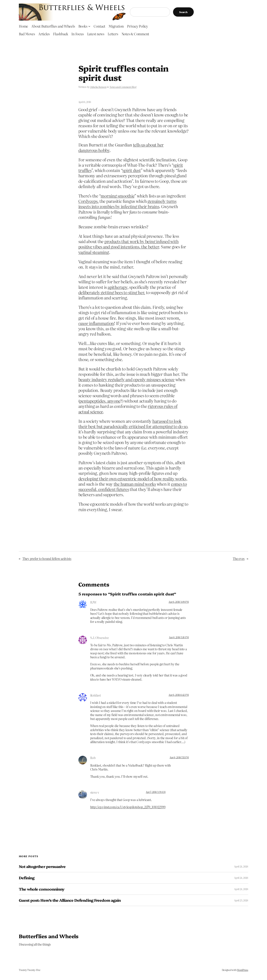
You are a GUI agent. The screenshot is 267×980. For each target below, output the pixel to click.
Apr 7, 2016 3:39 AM (156, 792)
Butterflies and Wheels (49, 936)
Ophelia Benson (98, 87)
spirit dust (131, 170)
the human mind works (135, 484)
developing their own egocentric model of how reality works (132, 479)
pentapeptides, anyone (100, 401)
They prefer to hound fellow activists (47, 559)
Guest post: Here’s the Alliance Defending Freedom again (70, 900)
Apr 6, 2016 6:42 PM (179, 695)
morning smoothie (117, 196)
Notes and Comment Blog (123, 87)
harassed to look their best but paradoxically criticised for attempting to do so (133, 424)
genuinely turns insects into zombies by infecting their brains (127, 204)
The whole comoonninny (42, 889)
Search (183, 12)
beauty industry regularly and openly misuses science (127, 379)
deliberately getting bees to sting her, (112, 292)
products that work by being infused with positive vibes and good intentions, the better (129, 244)
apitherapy (117, 287)
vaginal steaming (94, 252)
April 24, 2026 (241, 866)
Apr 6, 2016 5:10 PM (179, 637)
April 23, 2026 (241, 900)
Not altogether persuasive (42, 867)
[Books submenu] (89, 26)
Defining (27, 878)
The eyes (239, 559)
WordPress (243, 970)
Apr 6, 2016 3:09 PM (179, 602)
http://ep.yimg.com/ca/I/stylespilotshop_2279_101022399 (128, 807)
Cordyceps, (89, 201)
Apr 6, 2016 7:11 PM (179, 757)
